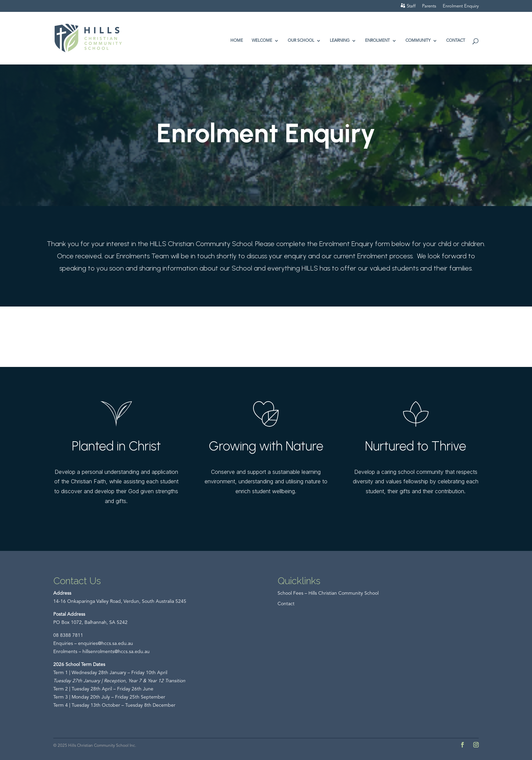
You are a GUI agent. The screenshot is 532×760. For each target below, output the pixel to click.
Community (418, 41)
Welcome (262, 41)
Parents (429, 6)
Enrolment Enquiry (461, 6)
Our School (301, 41)
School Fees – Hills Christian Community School (328, 593)
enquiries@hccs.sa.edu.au (106, 644)
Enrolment (377, 41)
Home (237, 41)
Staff (411, 6)
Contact (456, 41)
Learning (340, 41)
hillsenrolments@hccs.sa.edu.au (116, 652)
